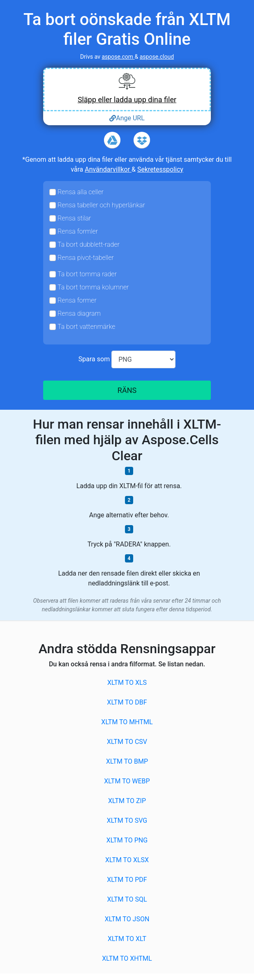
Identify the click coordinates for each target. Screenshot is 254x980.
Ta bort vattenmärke (86, 327)
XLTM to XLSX (127, 860)
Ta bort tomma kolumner (93, 287)
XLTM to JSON (127, 919)
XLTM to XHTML (127, 958)
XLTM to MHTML (127, 722)
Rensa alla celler (81, 192)
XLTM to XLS (127, 683)
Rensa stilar (74, 218)
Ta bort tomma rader (87, 274)
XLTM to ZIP (127, 801)
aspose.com (118, 57)
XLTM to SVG (127, 820)
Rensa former (77, 300)
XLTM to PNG (127, 840)
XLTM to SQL (127, 899)
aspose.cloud (157, 57)
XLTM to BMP (127, 761)
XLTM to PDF (127, 880)
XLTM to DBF (127, 702)
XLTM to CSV (127, 742)
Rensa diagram (79, 313)
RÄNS (127, 390)
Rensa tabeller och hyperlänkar (101, 205)
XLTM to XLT (127, 939)
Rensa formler (78, 231)
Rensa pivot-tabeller (86, 258)
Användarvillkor (108, 169)
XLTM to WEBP (127, 781)
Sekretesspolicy (160, 169)
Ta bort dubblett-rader (89, 244)
